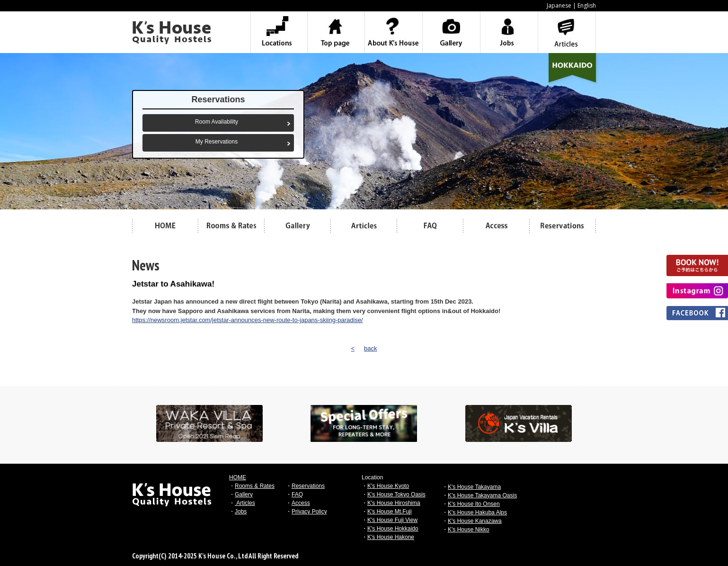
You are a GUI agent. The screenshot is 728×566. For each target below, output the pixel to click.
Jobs (241, 512)
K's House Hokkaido (393, 529)
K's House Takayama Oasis (482, 495)
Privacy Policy (309, 512)
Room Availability (217, 122)
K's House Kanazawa (475, 521)
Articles (245, 503)
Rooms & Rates (255, 486)
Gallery (244, 494)
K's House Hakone (391, 537)
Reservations (308, 486)
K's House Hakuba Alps (477, 512)
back (370, 348)
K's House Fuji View (392, 520)
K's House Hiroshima (394, 503)
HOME (238, 477)
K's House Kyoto (388, 486)
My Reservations (217, 142)
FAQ (297, 494)
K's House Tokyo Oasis (396, 494)
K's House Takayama (474, 487)
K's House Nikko (469, 530)
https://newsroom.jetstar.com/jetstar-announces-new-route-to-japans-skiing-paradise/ (248, 320)
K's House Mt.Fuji (390, 512)
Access (301, 503)
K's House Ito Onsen (474, 504)
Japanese (559, 5)
